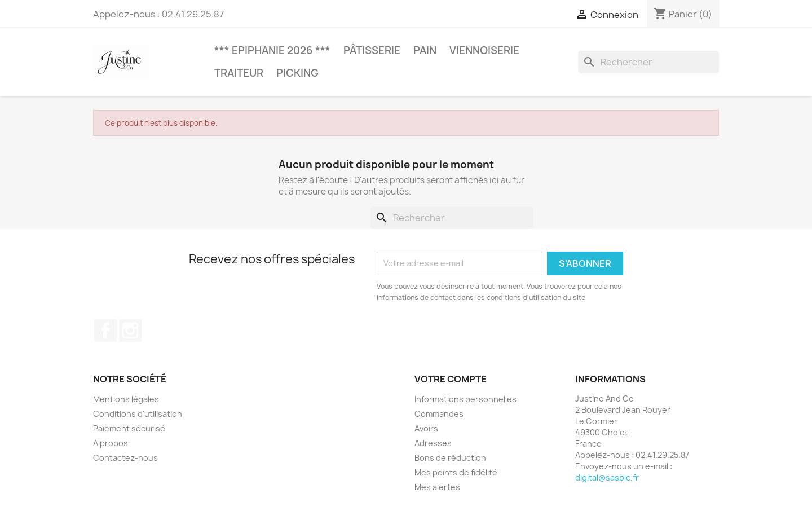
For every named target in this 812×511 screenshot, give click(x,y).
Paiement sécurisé (129, 428)
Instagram (130, 331)
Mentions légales (126, 399)
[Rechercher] (648, 62)
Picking (297, 73)
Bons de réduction (450, 458)
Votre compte (451, 379)
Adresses (433, 443)
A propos (111, 443)
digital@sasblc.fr (607, 477)
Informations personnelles (465, 399)
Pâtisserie (372, 50)
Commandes (439, 414)
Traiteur (239, 73)
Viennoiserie (484, 50)
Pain (425, 50)
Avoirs (426, 428)
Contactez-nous (125, 458)
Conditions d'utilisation (138, 414)
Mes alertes (437, 487)
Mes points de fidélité (456, 472)
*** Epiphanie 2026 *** (272, 50)
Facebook (105, 331)
